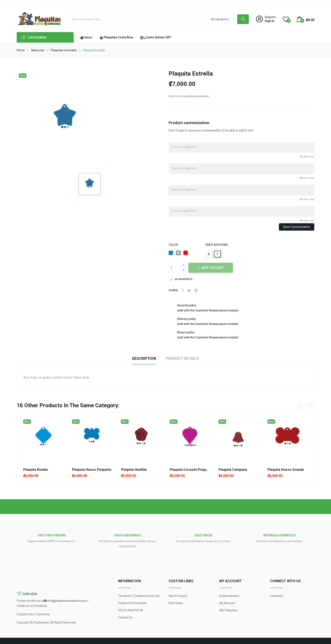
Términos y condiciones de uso (139, 596)
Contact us (125, 617)
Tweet (190, 290)
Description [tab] (142, 358)
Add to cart (215, 268)
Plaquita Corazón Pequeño (190, 470)
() (286, 19)
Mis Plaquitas (228, 610)
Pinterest (198, 290)
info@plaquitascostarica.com (67, 601)
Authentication (229, 596)
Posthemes (41, 622)
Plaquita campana (233, 470)
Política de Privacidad (132, 603)
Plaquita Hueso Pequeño (92, 470)
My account (227, 603)
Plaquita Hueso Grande (286, 470)
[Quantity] (175, 268)
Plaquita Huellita (134, 470)
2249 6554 (30, 594)
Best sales (176, 603)
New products (178, 596)
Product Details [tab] (184, 358)
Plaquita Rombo (36, 470)
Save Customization (297, 227)
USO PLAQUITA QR (131, 610)
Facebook (276, 596)
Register (270, 17)
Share (183, 290)
